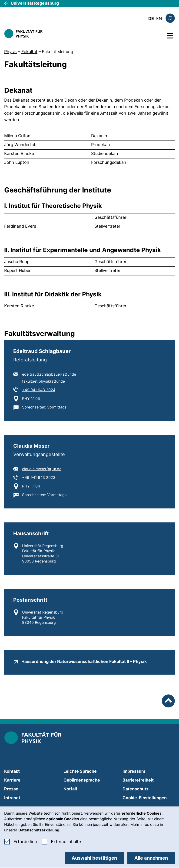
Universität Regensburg (35, 3)
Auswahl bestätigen (94, 858)
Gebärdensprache (82, 780)
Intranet (12, 798)
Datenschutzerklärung (39, 830)
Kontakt (12, 771)
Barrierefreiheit (138, 780)
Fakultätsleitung (58, 52)
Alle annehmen (151, 858)
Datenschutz (136, 789)
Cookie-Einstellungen (145, 798)
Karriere (12, 780)
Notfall (70, 789)
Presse (11, 789)
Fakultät (29, 52)
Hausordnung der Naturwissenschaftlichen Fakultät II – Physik (84, 661)
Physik (11, 52)
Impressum (134, 771)
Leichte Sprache (80, 771)
